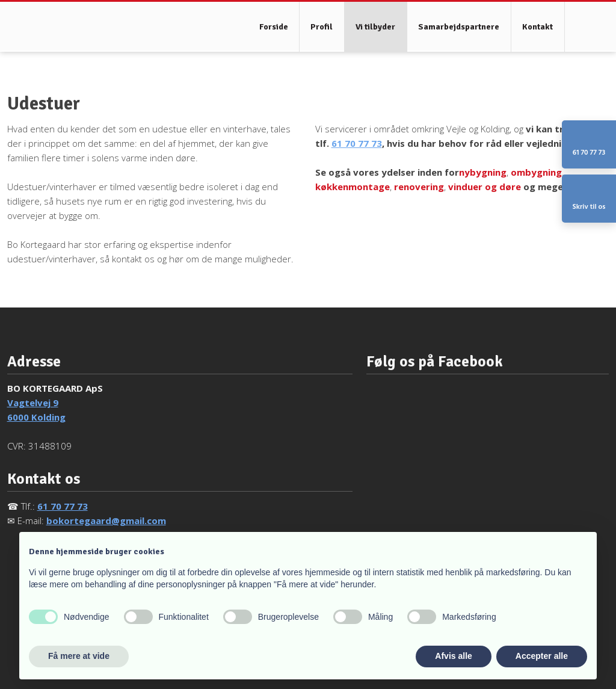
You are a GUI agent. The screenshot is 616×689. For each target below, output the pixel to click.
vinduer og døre (485, 187)
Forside (274, 27)
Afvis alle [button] (453, 656)
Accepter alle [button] (542, 656)
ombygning (536, 172)
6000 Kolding (36, 417)
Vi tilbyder (375, 27)
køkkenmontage (353, 187)
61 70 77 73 (357, 143)
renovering (419, 187)
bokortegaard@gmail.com (106, 521)
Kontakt (537, 27)
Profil (322, 27)
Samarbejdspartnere (459, 27)
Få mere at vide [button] (79, 656)
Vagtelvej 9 (33, 403)
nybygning (483, 172)
